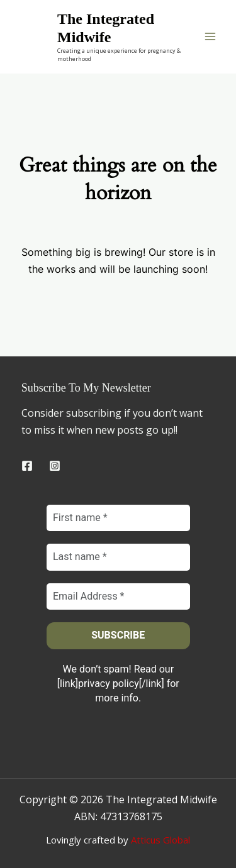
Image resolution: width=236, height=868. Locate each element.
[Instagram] (55, 466)
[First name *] (118, 518)
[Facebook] (27, 466)
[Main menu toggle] (210, 36)
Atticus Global (160, 840)
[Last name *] (118, 558)
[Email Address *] (118, 596)
